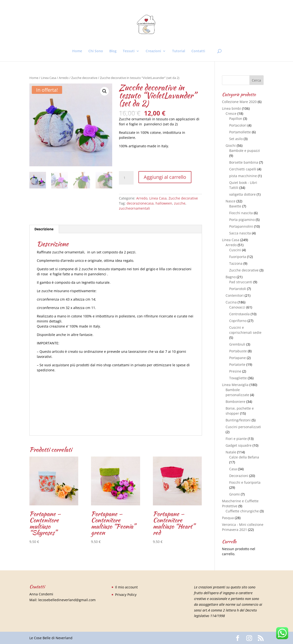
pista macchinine (243, 176)
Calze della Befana (244, 457)
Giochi (231, 145)
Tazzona (236, 263)
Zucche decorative (84, 78)
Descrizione (44, 229)
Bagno (231, 277)
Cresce (231, 113)
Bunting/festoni (238, 420)
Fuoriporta (238, 257)
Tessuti (129, 51)
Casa (233, 469)
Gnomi (234, 494)
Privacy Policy (126, 595)
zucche (180, 203)
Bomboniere (235, 402)
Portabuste (238, 351)
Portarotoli (238, 289)
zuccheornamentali (134, 208)
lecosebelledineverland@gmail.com (67, 600)
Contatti (198, 51)
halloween (164, 203)
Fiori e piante (236, 439)
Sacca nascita (240, 233)
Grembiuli (237, 344)
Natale (231, 452)
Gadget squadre (239, 445)
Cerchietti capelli (243, 169)
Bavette (235, 206)
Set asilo (236, 139)
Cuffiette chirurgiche (242, 511)
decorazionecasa (140, 203)
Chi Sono (96, 51)
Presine (235, 371)
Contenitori (235, 295)
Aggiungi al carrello (165, 177)
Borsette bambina (244, 162)
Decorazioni (239, 476)
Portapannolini (241, 226)
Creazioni (153, 51)
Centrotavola (239, 314)
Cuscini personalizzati (243, 427)
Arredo (64, 78)
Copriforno (238, 321)
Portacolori (238, 125)
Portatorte (237, 364)
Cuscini (235, 250)
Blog (113, 51)
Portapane (238, 358)
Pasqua (228, 518)
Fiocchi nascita (241, 213)
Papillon (236, 119)
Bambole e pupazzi (245, 151)
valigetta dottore (242, 194)
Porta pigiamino (242, 220)
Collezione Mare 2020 (239, 102)
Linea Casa (49, 78)
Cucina (231, 302)
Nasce (231, 201)
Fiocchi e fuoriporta (245, 482)
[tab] (44, 229)
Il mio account (126, 587)
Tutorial (179, 51)
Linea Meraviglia (235, 385)
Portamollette (240, 132)
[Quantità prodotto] (126, 178)
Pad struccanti (241, 282)
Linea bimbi (231, 108)
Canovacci (237, 307)
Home (77, 51)
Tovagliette (238, 378)
